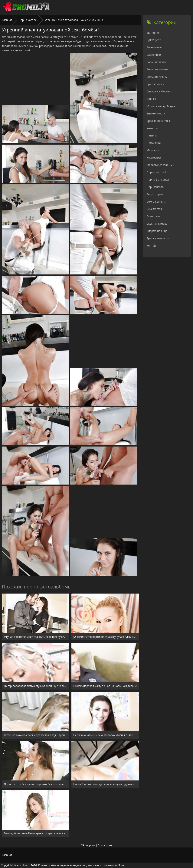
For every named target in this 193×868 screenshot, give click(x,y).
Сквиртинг (153, 216)
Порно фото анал (158, 179)
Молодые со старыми (160, 165)
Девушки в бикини (159, 91)
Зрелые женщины (158, 121)
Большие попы (156, 62)
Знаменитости (156, 113)
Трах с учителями (158, 238)
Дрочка (151, 99)
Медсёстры (154, 157)
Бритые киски (155, 84)
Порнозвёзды (155, 187)
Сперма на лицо (157, 231)
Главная (7, 20)
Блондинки (154, 55)
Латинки (152, 135)
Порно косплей (28, 20)
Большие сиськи (157, 69)
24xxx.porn (88, 845)
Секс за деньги (156, 202)
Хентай (151, 246)
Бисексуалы (154, 47)
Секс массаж (155, 209)
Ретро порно (155, 194)
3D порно (153, 33)
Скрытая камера (157, 224)
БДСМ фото (154, 40)
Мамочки (153, 150)
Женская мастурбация (161, 106)
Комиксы (152, 128)
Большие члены (157, 77)
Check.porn (105, 845)
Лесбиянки (154, 143)
